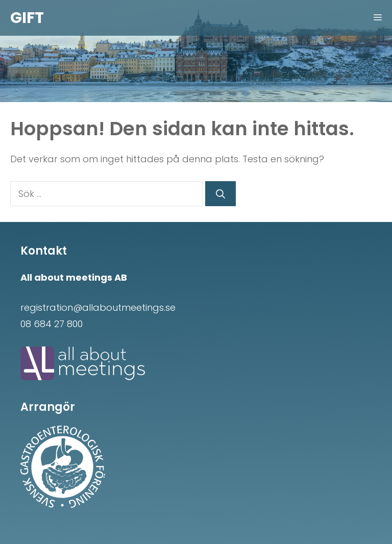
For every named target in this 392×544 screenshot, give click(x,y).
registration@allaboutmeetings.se (98, 307)
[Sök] (220, 194)
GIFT (27, 18)
